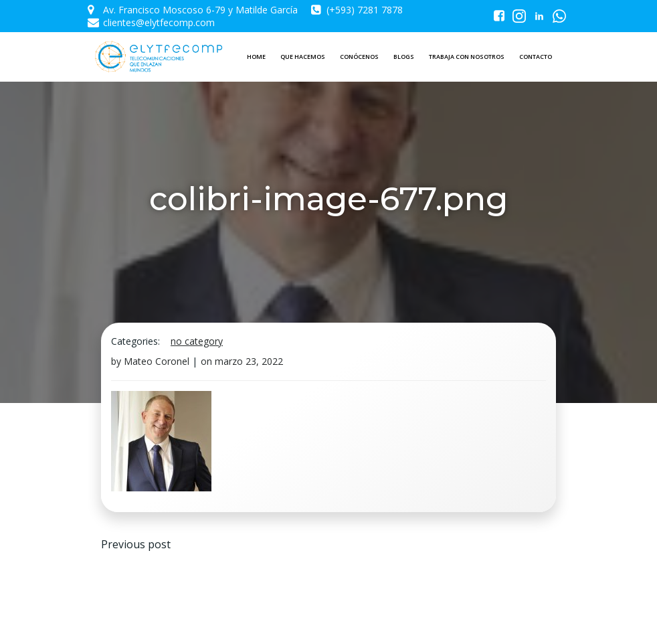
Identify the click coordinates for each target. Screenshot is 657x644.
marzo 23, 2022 (249, 361)
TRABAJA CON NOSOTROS (467, 57)
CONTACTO (536, 57)
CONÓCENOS (359, 57)
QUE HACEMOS (303, 57)
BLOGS (404, 57)
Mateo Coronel (157, 361)
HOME (256, 57)
